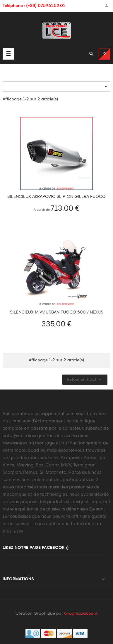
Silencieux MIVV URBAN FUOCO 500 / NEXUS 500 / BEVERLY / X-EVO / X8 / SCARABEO (57, 312)
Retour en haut (85, 380)
